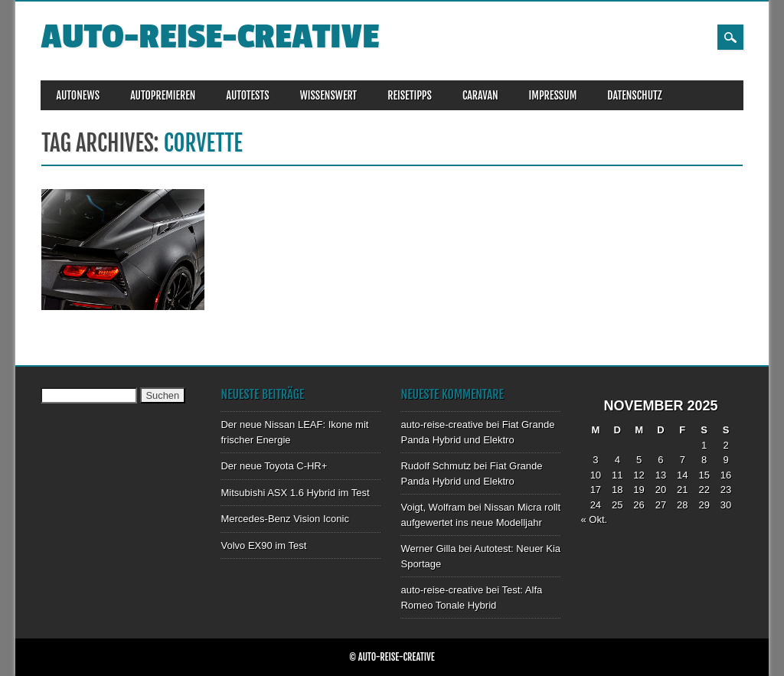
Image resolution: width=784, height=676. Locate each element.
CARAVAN (480, 95)
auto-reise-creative (210, 37)
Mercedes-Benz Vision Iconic (284, 519)
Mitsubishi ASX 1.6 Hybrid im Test (295, 493)
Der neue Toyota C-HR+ (274, 466)
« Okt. (594, 519)
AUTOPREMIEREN (163, 95)
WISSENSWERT (329, 95)
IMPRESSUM (553, 95)
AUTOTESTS (247, 95)
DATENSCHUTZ (634, 95)
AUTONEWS (78, 95)
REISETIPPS (410, 95)
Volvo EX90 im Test (263, 545)
